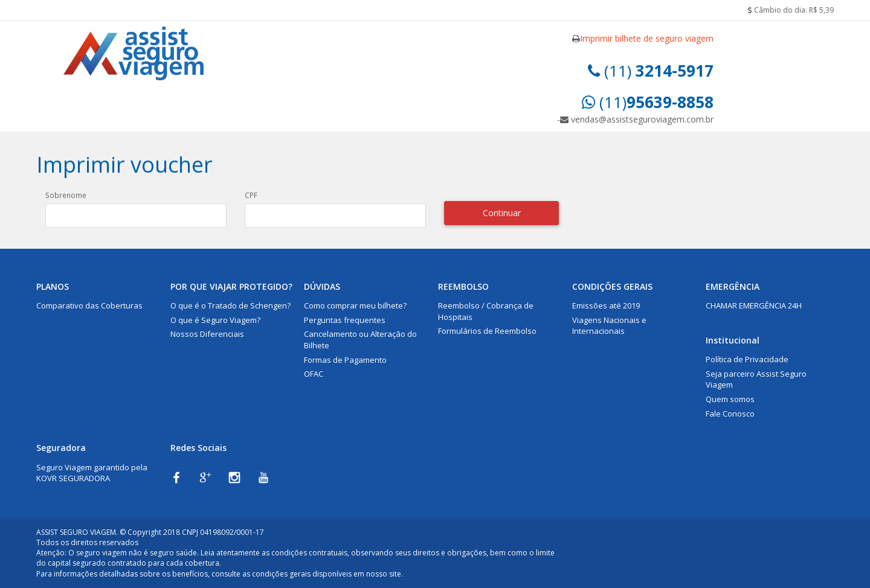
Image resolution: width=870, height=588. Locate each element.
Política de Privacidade (747, 359)
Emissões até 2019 (606, 305)
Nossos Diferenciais (207, 334)
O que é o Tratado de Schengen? (230, 305)
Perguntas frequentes (345, 320)
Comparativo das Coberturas (89, 305)
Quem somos (730, 399)
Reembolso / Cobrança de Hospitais (486, 311)
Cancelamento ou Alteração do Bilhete (360, 340)
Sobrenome (66, 195)
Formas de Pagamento (345, 360)
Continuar (502, 213)
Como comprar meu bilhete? (355, 305)
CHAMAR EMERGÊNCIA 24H (754, 305)
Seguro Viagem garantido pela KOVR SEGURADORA (92, 473)
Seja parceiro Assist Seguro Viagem (756, 379)
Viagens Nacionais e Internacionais (609, 326)
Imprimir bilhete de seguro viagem (647, 38)
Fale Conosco (730, 414)
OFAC (314, 374)
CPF (251, 195)
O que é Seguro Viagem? (215, 320)
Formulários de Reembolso (487, 331)
